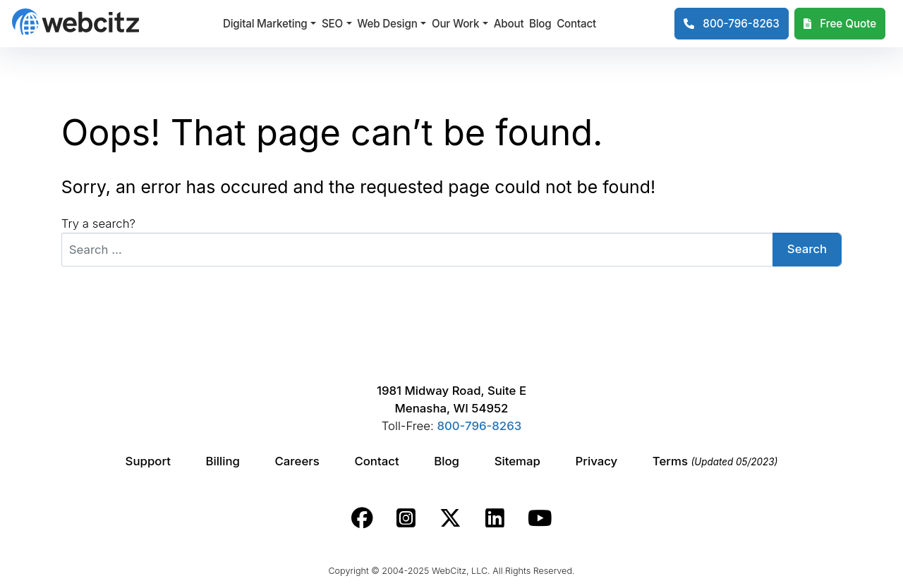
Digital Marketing (265, 24)
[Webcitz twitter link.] (450, 518)
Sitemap (517, 461)
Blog (540, 24)
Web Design (387, 24)
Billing (223, 461)
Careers (297, 461)
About (509, 24)
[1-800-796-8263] (732, 24)
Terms (715, 461)
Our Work (455, 24)
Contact (576, 24)
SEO (332, 24)
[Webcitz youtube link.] (540, 518)
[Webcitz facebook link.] (362, 518)
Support (148, 461)
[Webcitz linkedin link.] (495, 518)
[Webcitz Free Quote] (840, 24)
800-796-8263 (479, 426)
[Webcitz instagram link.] (406, 518)
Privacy (597, 461)
